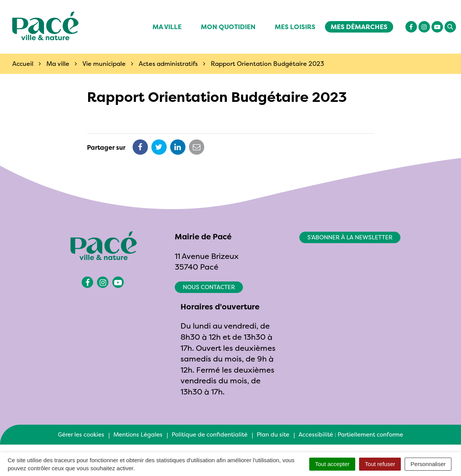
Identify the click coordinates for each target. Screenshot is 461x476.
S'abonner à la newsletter (350, 237)
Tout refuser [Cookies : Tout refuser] (380, 464)
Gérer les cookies (81, 434)
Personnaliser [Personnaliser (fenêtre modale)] (428, 464)
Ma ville (167, 27)
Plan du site (273, 434)
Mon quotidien (228, 27)
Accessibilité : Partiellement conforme (351, 434)
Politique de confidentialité (210, 434)
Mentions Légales (138, 434)
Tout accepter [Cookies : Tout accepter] (332, 464)
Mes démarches (359, 27)
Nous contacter (209, 287)
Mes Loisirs (295, 27)
